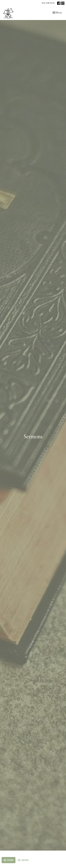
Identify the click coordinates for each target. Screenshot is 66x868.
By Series (23, 860)
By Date (9, 860)
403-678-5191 (48, 3)
